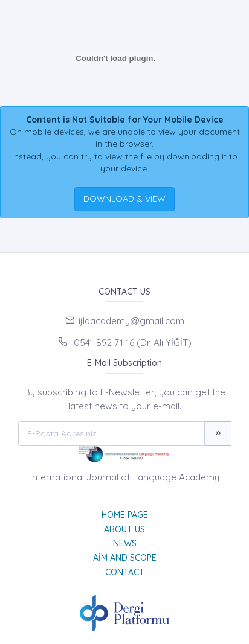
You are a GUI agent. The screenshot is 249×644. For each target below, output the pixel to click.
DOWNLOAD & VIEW (124, 199)
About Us (124, 529)
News (125, 543)
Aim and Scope (125, 558)
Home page (125, 515)
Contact (125, 572)
